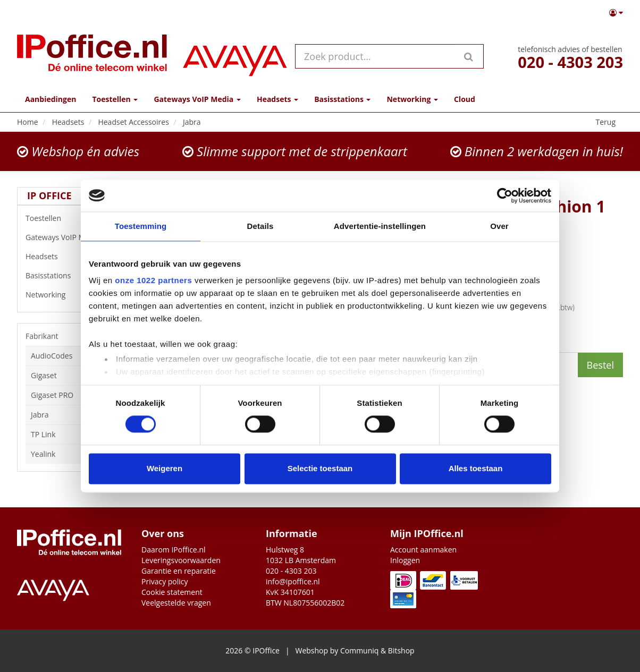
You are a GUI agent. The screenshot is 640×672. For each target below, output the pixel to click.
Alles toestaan (476, 468)
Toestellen (71, 218)
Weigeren (165, 468)
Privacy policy (165, 581)
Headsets (71, 257)
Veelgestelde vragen (176, 603)
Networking (71, 295)
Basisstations (71, 276)
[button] (616, 13)
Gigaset (44, 375)
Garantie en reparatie (179, 571)
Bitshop (401, 650)
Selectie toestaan (320, 468)
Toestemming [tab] (141, 226)
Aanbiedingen (50, 99)
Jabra (40, 415)
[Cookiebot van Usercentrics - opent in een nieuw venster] (505, 195)
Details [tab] (260, 226)
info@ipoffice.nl (293, 581)
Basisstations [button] (342, 99)
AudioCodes (52, 356)
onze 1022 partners (153, 280)
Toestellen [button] (115, 99)
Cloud (465, 99)
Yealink (43, 454)
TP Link (43, 434)
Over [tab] (499, 226)
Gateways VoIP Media (71, 237)
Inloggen (405, 560)
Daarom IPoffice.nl (174, 550)
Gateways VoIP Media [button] (197, 99)
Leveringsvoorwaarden (181, 560)
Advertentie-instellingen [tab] (380, 226)
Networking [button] (412, 99)
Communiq (359, 650)
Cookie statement (172, 592)
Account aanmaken (423, 550)
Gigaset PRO (52, 395)
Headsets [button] (277, 99)
